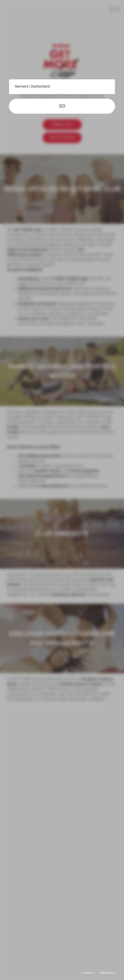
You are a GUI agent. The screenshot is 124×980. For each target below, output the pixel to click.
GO (62, 106)
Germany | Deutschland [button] (62, 87)
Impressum (88, 973)
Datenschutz (107, 973)
